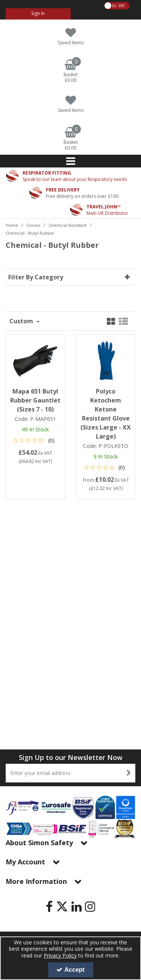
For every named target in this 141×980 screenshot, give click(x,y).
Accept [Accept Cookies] (70, 970)
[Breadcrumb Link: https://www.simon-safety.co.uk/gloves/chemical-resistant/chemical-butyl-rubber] (30, 233)
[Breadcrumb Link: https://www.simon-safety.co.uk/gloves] (33, 225)
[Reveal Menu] (70, 161)
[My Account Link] (38, 14)
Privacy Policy (60, 955)
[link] (49, 906)
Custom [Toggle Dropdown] (22, 321)
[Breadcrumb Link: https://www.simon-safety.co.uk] (12, 225)
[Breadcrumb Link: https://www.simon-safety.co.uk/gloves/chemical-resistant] (67, 225)
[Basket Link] (70, 71)
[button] (35, 440)
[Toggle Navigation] (70, 161)
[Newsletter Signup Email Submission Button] (129, 773)
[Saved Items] (70, 37)
